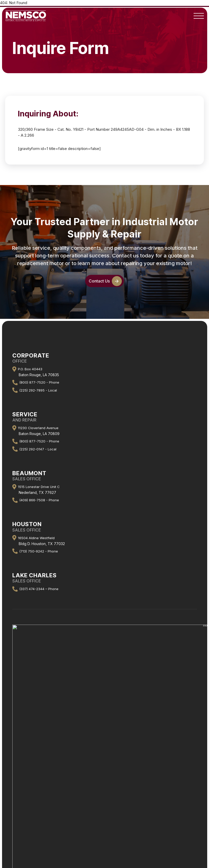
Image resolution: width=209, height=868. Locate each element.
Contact (105, 745)
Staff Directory (105, 738)
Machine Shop (105, 775)
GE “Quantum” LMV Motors (105, 811)
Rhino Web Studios (125, 848)
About (105, 725)
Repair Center (105, 768)
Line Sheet (105, 781)
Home (105, 718)
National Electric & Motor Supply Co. (93, 835)
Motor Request (105, 805)
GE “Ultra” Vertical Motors (105, 818)
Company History (105, 731)
